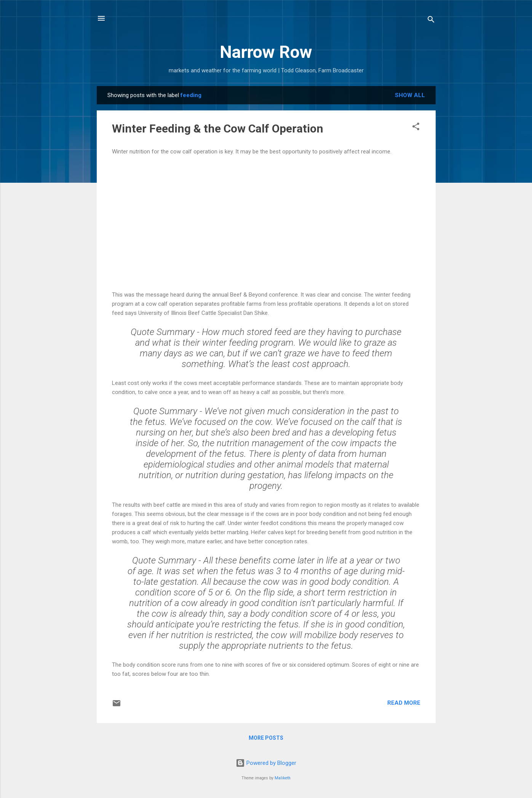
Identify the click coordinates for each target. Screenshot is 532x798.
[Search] (431, 21)
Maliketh (283, 778)
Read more (404, 703)
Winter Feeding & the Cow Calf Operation (218, 128)
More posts (266, 738)
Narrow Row (266, 52)
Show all (410, 95)
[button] (416, 128)
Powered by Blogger (266, 763)
